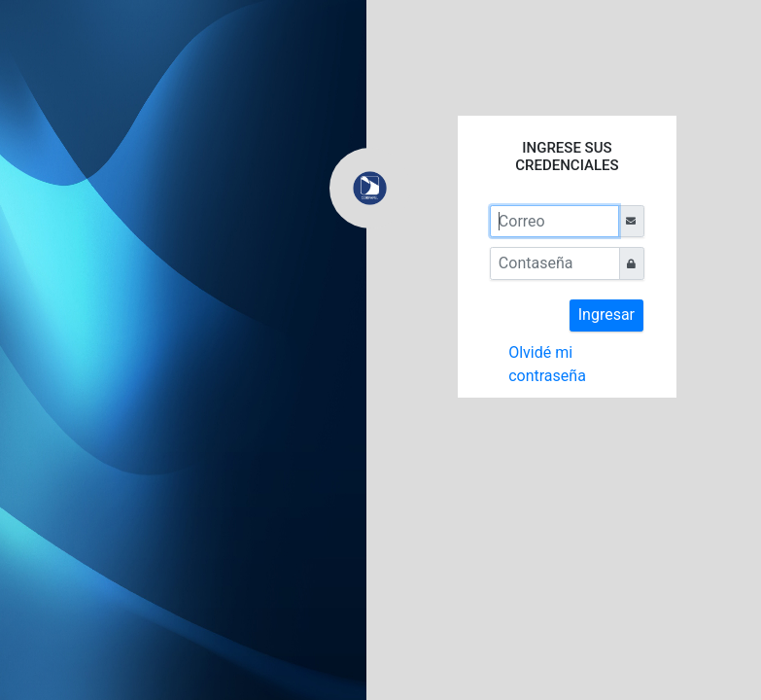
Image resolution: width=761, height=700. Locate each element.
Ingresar (606, 315)
